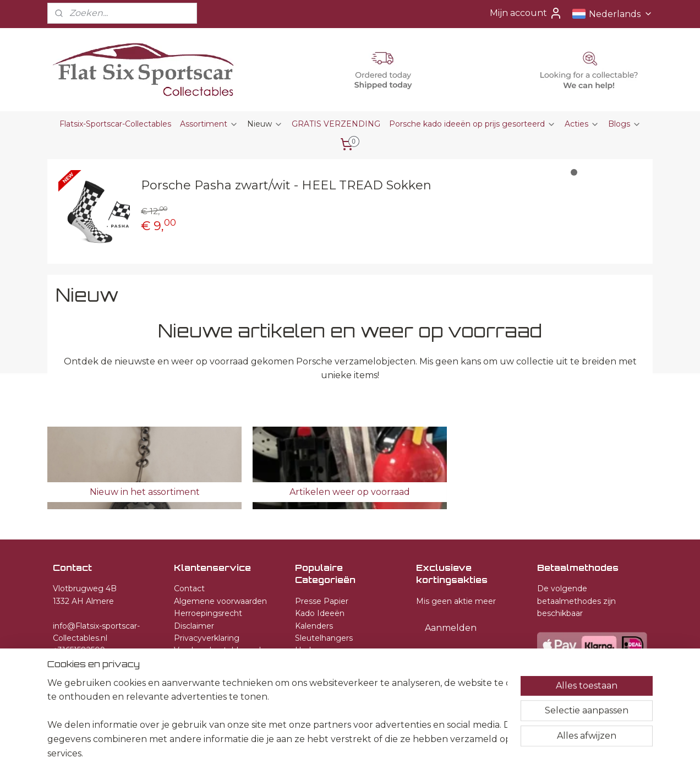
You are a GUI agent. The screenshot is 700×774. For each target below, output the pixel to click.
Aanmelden (451, 628)
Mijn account (526, 13)
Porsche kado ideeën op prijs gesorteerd (472, 124)
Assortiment (209, 124)
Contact (189, 588)
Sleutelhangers (324, 638)
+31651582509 (79, 650)
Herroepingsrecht (208, 613)
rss (350, 754)
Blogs (625, 124)
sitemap (330, 754)
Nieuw (265, 124)
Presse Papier (322, 601)
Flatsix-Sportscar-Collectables (115, 124)
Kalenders (314, 626)
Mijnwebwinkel (487, 754)
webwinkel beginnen (391, 754)
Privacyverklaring (207, 638)
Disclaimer (194, 626)
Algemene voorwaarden (220, 601)
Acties (582, 124)
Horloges (313, 650)
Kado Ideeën (320, 613)
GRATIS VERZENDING (336, 124)
